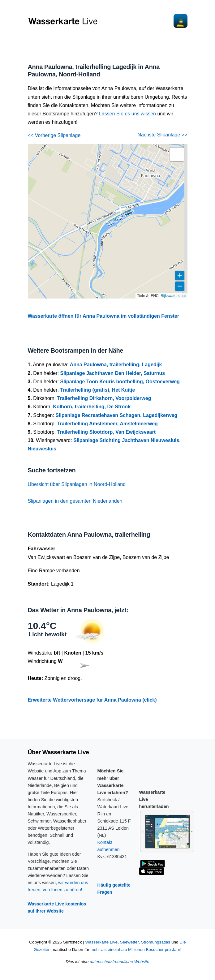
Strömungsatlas (156, 942)
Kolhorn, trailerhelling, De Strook (92, 407)
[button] (177, 154)
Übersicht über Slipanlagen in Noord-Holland (77, 484)
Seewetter (129, 942)
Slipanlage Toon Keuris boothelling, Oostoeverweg (120, 382)
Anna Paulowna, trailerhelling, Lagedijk (116, 365)
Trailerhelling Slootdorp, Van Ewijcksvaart (106, 432)
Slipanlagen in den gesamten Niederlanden (75, 501)
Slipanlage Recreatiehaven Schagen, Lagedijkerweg (116, 415)
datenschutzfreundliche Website (119, 962)
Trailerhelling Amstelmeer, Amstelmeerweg (107, 424)
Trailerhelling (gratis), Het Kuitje (97, 390)
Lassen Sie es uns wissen (127, 114)
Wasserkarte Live (102, 942)
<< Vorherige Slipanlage (54, 135)
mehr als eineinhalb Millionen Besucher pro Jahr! (136, 950)
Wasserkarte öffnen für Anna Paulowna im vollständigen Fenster (104, 316)
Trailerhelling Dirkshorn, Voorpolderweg (104, 398)
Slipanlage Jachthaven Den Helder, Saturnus (112, 373)
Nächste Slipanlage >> (163, 135)
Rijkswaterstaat (173, 296)
